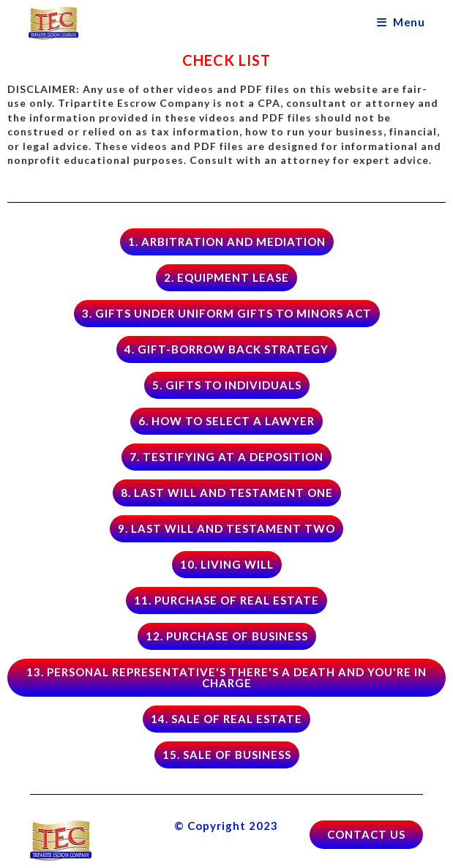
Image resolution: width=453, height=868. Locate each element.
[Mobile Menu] (401, 22)
